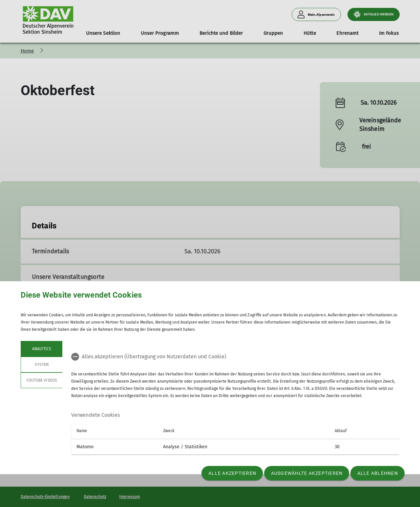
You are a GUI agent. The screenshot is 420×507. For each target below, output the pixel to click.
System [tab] (41, 365)
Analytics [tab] (41, 349)
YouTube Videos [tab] (42, 380)
